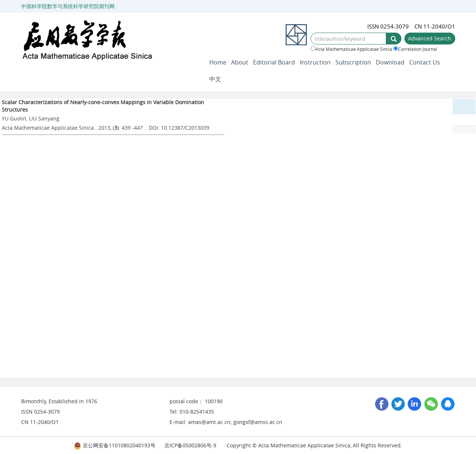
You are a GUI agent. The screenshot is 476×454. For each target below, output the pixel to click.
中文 (215, 79)
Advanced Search (430, 38)
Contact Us (425, 62)
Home (218, 62)
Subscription (353, 62)
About (240, 62)
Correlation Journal (415, 49)
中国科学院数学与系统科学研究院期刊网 (68, 6)
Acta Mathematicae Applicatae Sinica (351, 49)
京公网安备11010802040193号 (115, 445)
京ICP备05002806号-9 (190, 445)
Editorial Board (274, 62)
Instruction (315, 62)
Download (390, 62)
